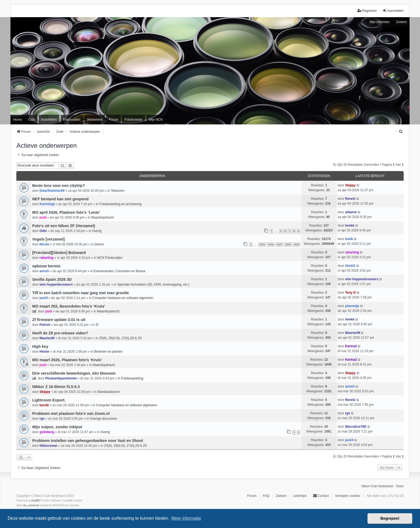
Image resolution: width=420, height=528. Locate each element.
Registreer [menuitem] (367, 11)
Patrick (45, 325)
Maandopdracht (102, 217)
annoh (44, 271)
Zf (97, 325)
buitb (349, 239)
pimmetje (352, 306)
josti (43, 217)
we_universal (31, 505)
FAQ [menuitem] (266, 496)
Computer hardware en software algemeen (123, 298)
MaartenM (47, 338)
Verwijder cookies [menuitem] (348, 496)
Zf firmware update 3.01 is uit (59, 320)
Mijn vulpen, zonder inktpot (57, 427)
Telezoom (118, 191)
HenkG (350, 266)
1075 (262, 244)
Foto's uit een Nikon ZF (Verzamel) (64, 226)
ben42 (44, 405)
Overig (97, 231)
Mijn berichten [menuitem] (380, 22)
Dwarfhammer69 (52, 191)
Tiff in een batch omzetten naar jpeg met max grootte (80, 293)
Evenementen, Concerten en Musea (119, 271)
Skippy (350, 185)
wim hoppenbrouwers (56, 285)
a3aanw (351, 212)
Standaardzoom (108, 392)
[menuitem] (401, 132)
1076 (271, 244)
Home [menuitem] (17, 120)
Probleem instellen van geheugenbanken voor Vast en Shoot (87, 441)
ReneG (350, 199)
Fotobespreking (132, 378)
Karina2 (351, 346)
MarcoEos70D (356, 427)
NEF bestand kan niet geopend (60, 199)
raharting (47, 258)
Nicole (44, 244)
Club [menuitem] (31, 120)
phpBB (35, 501)
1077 (279, 244)
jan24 (44, 298)
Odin (43, 231)
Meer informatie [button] (186, 518)
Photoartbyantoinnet (61, 378)
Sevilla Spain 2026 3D (52, 279)
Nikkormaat (48, 446)
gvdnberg (47, 432)
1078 (288, 244)
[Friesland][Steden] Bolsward (59, 253)
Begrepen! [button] (390, 518)
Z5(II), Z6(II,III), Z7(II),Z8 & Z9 (120, 338)
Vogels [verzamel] (48, 239)
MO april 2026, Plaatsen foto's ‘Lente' (66, 212)
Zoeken (402, 22)
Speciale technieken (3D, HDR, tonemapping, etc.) (153, 285)
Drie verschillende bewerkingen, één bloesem (74, 373)
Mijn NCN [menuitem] (156, 120)
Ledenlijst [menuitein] (300, 496)
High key (40, 346)
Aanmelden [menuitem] (393, 11)
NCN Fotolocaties (110, 258)
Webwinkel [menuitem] (95, 120)
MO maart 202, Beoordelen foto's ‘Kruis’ (69, 306)
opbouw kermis (46, 266)
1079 (296, 244)
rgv (42, 419)
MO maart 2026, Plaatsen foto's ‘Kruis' (67, 360)
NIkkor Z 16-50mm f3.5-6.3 (56, 387)
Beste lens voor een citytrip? (59, 186)
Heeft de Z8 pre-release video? (60, 333)
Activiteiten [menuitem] (49, 120)
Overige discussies (104, 419)
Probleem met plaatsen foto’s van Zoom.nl (71, 413)
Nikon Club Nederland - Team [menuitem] (383, 486)
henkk (350, 226)
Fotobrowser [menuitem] (134, 120)
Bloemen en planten (108, 352)
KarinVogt (47, 204)
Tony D (350, 293)
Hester (45, 352)
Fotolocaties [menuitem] (72, 120)
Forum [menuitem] (113, 120)
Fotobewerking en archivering (120, 204)
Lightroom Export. (49, 400)
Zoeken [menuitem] (281, 496)
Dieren (99, 244)
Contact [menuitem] (321, 496)
